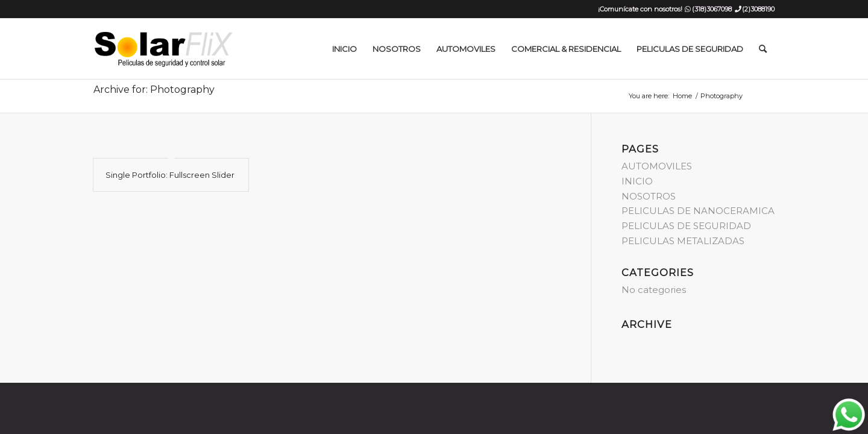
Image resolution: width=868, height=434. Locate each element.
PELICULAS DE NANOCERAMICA (698, 211)
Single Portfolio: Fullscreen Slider (170, 175)
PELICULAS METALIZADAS (683, 241)
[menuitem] (344, 49)
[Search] (763, 49)
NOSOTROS (649, 196)
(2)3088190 (758, 9)
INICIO (637, 181)
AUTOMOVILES (657, 166)
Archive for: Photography (154, 90)
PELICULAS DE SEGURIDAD (686, 226)
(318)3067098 (712, 9)
